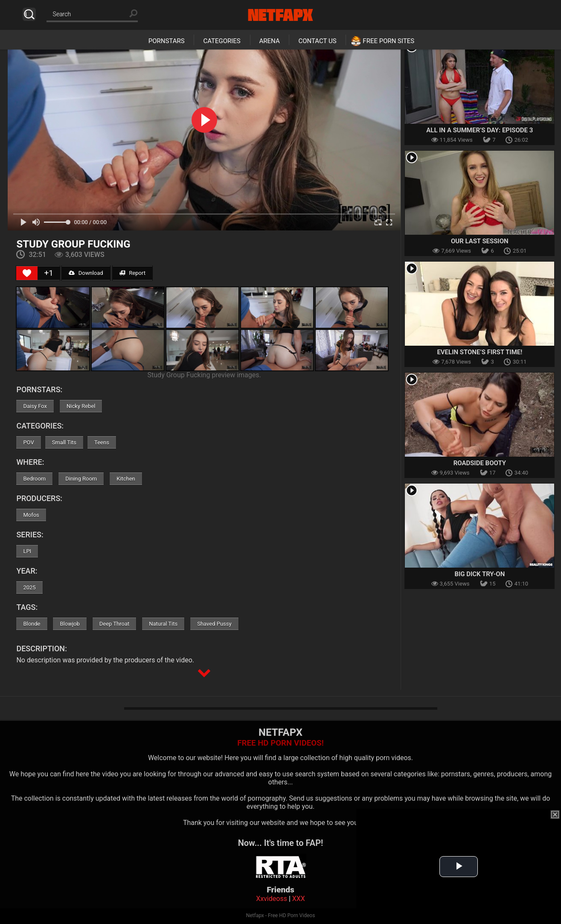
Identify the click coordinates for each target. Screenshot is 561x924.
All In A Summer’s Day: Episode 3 (480, 130)
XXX (299, 899)
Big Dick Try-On (480, 574)
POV (28, 442)
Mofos (31, 515)
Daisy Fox (35, 406)
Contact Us (317, 41)
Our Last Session (480, 241)
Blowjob (70, 624)
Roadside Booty (480, 463)
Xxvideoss (272, 899)
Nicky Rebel (81, 406)
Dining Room (81, 479)
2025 (29, 587)
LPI (27, 551)
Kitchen (126, 479)
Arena (270, 41)
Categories (222, 41)
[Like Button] (27, 273)
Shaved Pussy (214, 624)
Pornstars (167, 41)
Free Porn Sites (388, 41)
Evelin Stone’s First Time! (480, 352)
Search (29, 14)
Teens (102, 442)
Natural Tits (163, 624)
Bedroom (34, 479)
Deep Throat (115, 624)
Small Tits (64, 442)
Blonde (32, 624)
